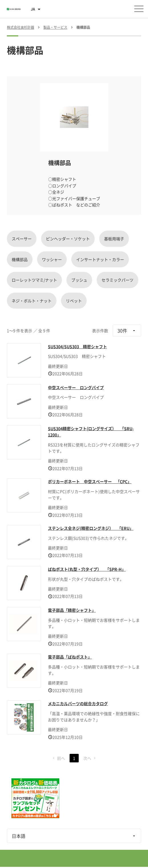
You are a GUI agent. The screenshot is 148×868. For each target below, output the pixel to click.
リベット (74, 301)
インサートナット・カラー (100, 259)
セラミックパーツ (117, 280)
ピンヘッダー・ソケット (68, 239)
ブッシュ (79, 280)
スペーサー (22, 239)
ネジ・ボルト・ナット (32, 301)
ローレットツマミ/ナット (34, 280)
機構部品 (20, 259)
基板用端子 (114, 239)
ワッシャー (52, 259)
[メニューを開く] (139, 9)
